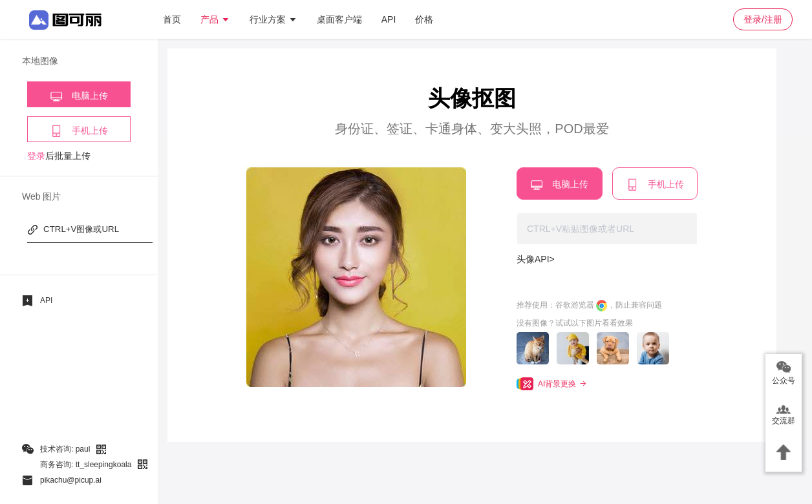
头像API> (536, 259)
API (389, 19)
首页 (172, 19)
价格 (424, 19)
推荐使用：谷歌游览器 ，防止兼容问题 (589, 306)
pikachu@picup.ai (71, 480)
